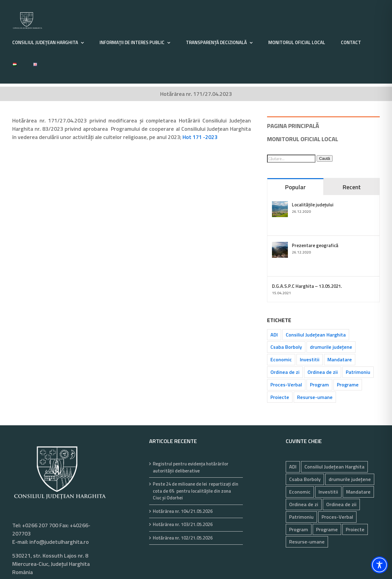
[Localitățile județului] (280, 205)
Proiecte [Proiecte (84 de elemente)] (280, 397)
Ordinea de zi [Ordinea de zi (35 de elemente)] (285, 372)
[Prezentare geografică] (280, 246)
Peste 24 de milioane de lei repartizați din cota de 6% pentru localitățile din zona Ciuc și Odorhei (196, 491)
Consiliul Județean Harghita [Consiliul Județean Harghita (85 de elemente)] (316, 335)
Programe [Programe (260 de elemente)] (348, 385)
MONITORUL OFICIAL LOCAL (303, 139)
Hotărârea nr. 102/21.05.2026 (183, 538)
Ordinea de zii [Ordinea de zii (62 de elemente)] (323, 372)
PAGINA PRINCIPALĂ (293, 126)
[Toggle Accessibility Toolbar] (379, 565)
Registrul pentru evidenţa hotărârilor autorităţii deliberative (191, 467)
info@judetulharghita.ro (59, 542)
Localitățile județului (313, 205)
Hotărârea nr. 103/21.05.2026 (183, 524)
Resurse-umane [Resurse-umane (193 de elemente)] (315, 397)
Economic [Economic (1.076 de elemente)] (281, 359)
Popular (295, 187)
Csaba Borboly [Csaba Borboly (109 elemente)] (286, 347)
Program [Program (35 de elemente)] (319, 385)
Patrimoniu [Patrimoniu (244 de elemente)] (358, 372)
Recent (352, 187)
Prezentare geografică (315, 245)
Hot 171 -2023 (200, 137)
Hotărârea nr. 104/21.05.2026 (183, 511)
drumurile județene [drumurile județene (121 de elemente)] (331, 347)
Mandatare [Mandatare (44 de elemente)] (340, 359)
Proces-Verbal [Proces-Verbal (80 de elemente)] (286, 385)
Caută (325, 158)
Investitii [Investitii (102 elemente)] (310, 359)
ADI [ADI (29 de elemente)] (274, 335)
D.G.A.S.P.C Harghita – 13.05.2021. (307, 286)
